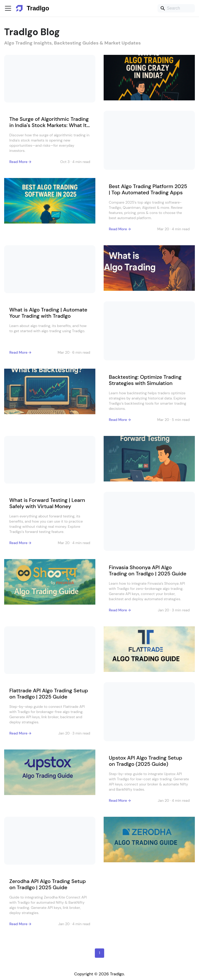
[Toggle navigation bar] (8, 8)
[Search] (176, 8)
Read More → (20, 162)
